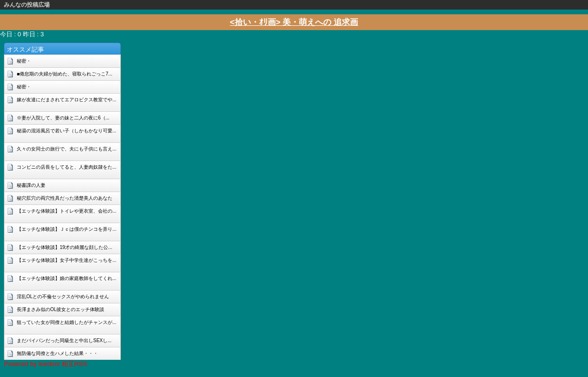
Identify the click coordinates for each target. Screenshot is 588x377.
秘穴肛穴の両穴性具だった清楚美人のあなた (65, 198)
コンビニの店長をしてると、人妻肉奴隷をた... (66, 167)
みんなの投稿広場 (27, 5)
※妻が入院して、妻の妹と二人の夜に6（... (63, 118)
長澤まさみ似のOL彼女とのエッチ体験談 (60, 309)
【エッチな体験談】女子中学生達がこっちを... (66, 260)
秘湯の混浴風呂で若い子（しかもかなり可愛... (66, 131)
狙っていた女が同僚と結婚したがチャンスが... (66, 322)
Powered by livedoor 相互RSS (45, 364)
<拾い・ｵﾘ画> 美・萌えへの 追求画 (294, 22)
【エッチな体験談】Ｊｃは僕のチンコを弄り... (66, 229)
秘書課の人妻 (31, 185)
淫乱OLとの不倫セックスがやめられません (63, 296)
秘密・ (24, 61)
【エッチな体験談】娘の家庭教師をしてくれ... (66, 278)
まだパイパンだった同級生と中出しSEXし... (64, 340)
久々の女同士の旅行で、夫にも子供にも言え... (66, 149)
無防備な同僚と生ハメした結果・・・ (57, 353)
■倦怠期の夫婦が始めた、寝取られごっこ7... (65, 74)
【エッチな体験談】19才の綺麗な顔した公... (64, 247)
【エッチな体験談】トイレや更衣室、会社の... (66, 211)
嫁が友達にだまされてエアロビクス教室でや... (66, 100)
